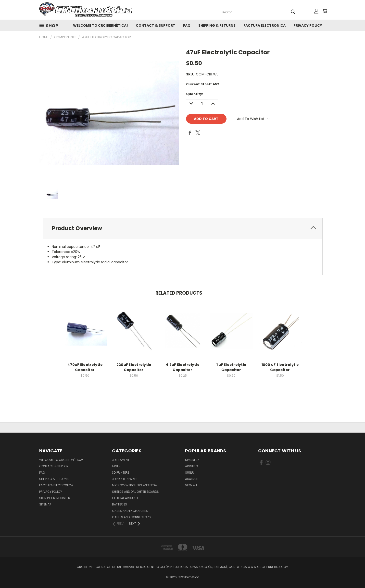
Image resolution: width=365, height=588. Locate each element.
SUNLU (190, 473)
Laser (116, 466)
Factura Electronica (264, 25)
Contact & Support (156, 25)
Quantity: (195, 94)
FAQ (187, 25)
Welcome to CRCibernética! (101, 25)
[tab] (183, 228)
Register (63, 498)
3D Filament (121, 460)
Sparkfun (192, 460)
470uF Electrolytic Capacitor (85, 367)
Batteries (120, 504)
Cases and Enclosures (130, 511)
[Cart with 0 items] (325, 11)
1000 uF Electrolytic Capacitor (280, 367)
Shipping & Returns (217, 25)
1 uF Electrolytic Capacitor (231, 367)
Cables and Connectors (131, 517)
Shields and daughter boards (135, 492)
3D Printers (121, 473)
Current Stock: (203, 84)
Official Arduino (125, 498)
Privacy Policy (308, 25)
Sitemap (45, 504)
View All (191, 485)
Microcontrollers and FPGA (134, 485)
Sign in (45, 498)
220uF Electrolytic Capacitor (134, 367)
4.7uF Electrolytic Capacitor (182, 367)
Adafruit (192, 479)
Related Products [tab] (179, 293)
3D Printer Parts (125, 479)
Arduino (191, 466)
